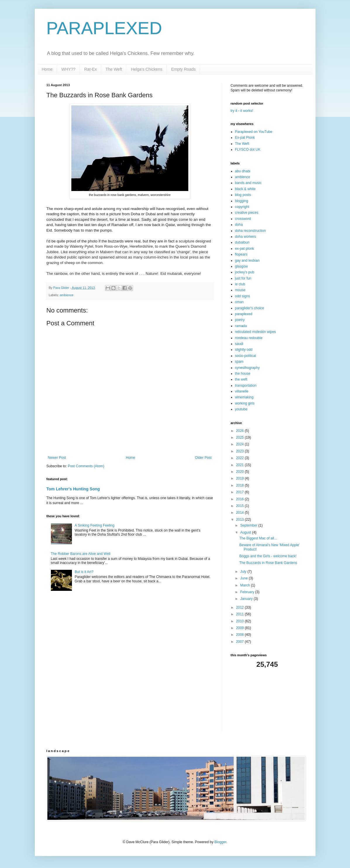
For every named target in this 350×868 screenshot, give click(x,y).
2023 (240, 451)
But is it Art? (84, 572)
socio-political (246, 356)
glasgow (242, 266)
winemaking (244, 397)
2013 (240, 520)
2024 (240, 444)
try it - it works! (242, 111)
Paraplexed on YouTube (254, 132)
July (244, 572)
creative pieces (247, 213)
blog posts (243, 195)
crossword (243, 219)
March (245, 585)
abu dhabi (243, 171)
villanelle (242, 391)
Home (47, 69)
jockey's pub (245, 272)
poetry (240, 320)
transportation (246, 386)
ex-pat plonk (245, 249)
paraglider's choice (250, 308)
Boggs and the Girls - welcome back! (268, 556)
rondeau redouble (249, 338)
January (247, 599)
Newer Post (57, 458)
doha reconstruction (250, 231)
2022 (240, 458)
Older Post (203, 458)
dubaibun (242, 242)
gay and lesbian (247, 261)
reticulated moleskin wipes (256, 332)
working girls (245, 403)
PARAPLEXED (104, 28)
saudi (239, 344)
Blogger (220, 842)
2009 (240, 628)
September (249, 525)
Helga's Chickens (146, 69)
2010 (240, 621)
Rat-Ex (90, 69)
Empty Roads (183, 69)
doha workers (246, 237)
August (246, 532)
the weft (241, 379)
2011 (240, 614)
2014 (240, 513)
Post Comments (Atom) (86, 466)
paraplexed (244, 314)
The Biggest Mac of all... (258, 538)
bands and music (248, 183)
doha (239, 225)
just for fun (243, 278)
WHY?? (68, 69)
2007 (240, 642)
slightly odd (244, 350)
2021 (240, 465)
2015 (240, 506)
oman (239, 302)
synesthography (248, 368)
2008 (240, 635)
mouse (240, 290)
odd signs (243, 296)
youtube (241, 409)
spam (239, 362)
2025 (240, 438)
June (244, 578)
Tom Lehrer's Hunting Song (73, 489)
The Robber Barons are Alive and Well (81, 554)
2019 (240, 478)
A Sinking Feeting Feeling (94, 525)
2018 (240, 485)
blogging (242, 201)
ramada (241, 326)
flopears (241, 254)
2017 (240, 492)
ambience (67, 295)
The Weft (114, 69)
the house (243, 374)
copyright (242, 207)
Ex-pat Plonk (245, 138)
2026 (240, 431)
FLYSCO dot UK (248, 150)
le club (240, 284)
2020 (240, 472)
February (248, 592)
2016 (240, 499)
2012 (240, 607)
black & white (245, 189)
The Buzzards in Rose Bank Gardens (268, 563)
